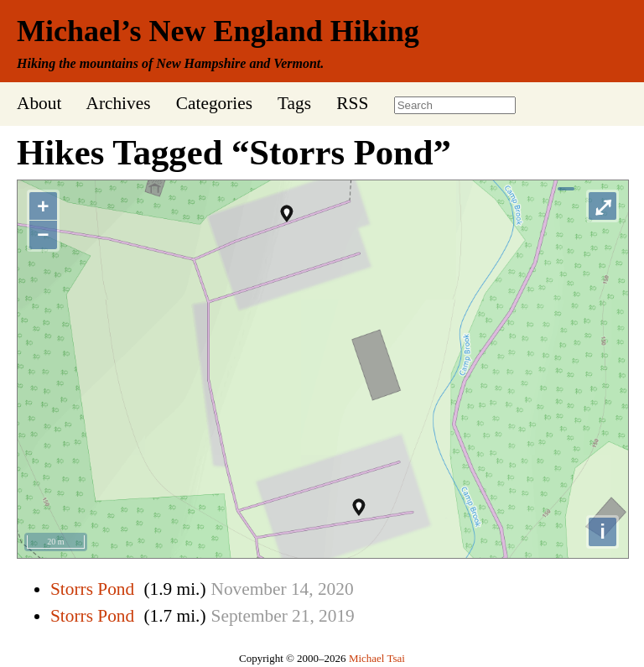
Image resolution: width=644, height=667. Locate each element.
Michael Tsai (377, 658)
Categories (214, 103)
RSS (352, 103)
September (249, 616)
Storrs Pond (92, 589)
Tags (294, 103)
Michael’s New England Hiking (218, 31)
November (249, 589)
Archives (118, 103)
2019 (337, 616)
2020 (336, 589)
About (39, 103)
